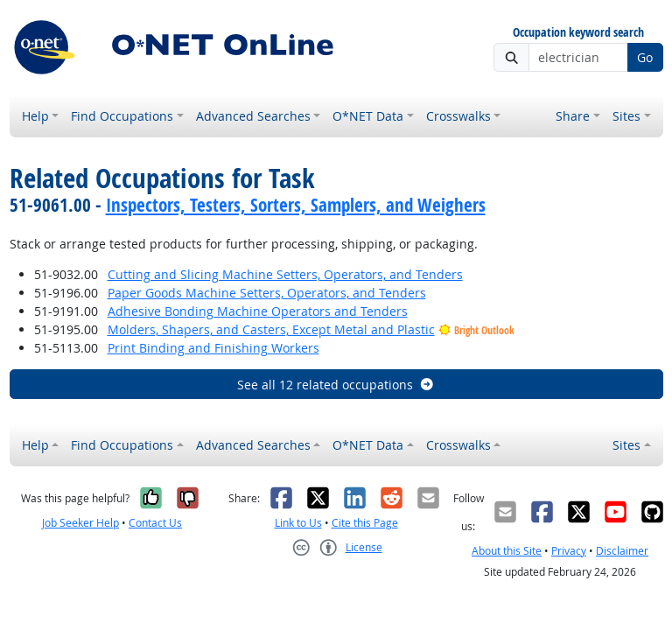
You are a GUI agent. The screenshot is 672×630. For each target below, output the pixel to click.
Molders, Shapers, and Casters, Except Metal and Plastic (271, 329)
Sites (626, 116)
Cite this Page (365, 523)
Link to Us (298, 523)
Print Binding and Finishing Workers (213, 348)
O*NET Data (368, 116)
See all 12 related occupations (336, 385)
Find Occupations (122, 116)
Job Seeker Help (80, 523)
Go (645, 57)
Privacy (569, 551)
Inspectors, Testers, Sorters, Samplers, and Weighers (296, 205)
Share (573, 116)
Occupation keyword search (578, 33)
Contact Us (155, 523)
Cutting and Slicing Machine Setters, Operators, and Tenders (285, 274)
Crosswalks (458, 116)
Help (35, 116)
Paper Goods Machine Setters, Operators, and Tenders (267, 293)
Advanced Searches (253, 116)
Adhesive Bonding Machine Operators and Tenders (258, 311)
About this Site (507, 551)
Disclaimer (622, 551)
